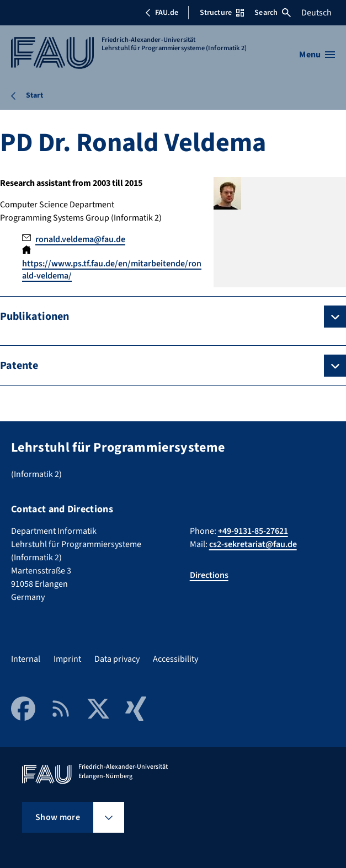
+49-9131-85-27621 (253, 531)
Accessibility (175, 659)
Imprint (67, 659)
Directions (209, 575)
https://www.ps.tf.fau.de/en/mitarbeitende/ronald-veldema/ (112, 270)
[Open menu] (317, 55)
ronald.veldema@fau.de (80, 239)
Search (273, 13)
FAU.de (162, 13)
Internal (26, 659)
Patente (19, 366)
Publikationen (34, 317)
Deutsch (316, 13)
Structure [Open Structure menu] (222, 13)
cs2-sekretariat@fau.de (253, 544)
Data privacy (117, 659)
